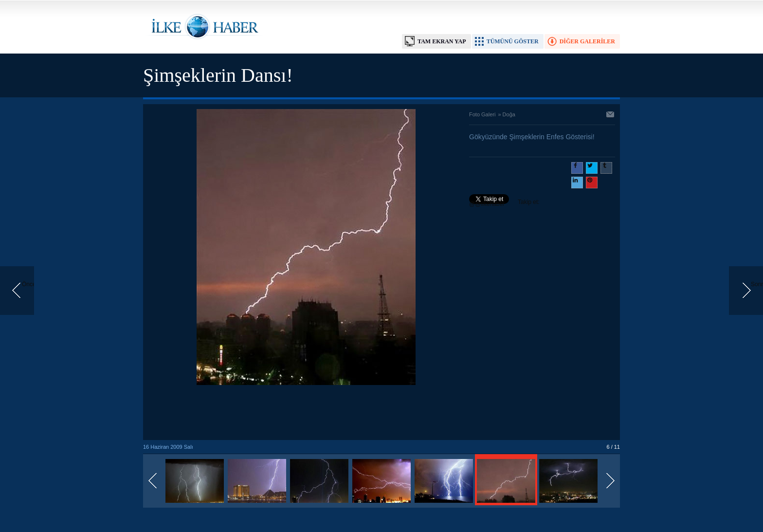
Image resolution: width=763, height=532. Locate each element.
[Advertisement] (306, 413)
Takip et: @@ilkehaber (504, 203)
